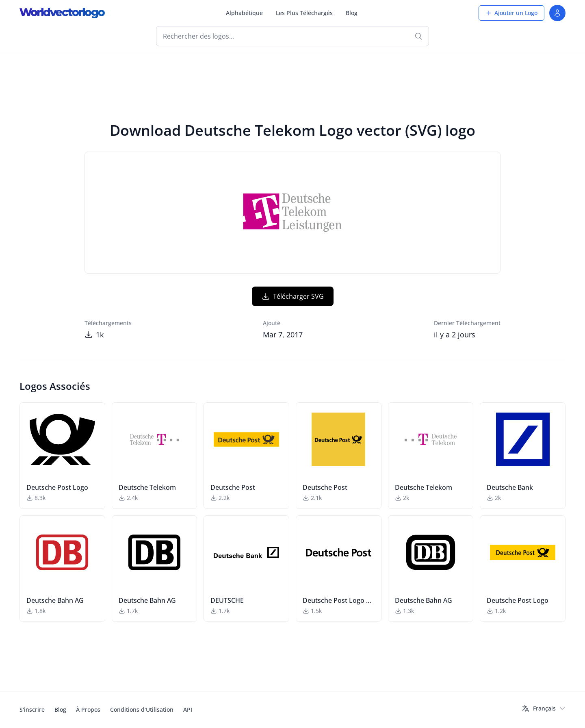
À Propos (88, 710)
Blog (352, 13)
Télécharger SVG (293, 296)
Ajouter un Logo (511, 13)
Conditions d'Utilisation (142, 710)
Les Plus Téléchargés (304, 13)
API (188, 710)
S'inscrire (32, 710)
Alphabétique (244, 13)
